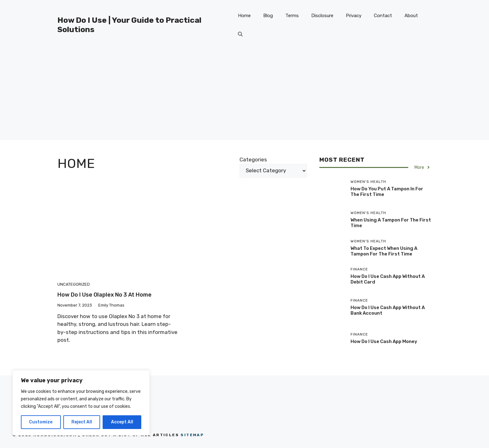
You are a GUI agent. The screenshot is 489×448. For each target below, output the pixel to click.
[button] (240, 34)
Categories (253, 160)
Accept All (122, 422)
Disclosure (322, 16)
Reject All (82, 422)
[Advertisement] (244, 97)
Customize (41, 422)
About (411, 16)
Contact (383, 16)
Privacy (354, 16)
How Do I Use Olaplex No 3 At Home (104, 295)
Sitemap (192, 435)
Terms (292, 16)
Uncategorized (74, 284)
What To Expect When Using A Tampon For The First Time (384, 251)
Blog (268, 16)
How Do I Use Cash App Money (384, 341)
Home (244, 16)
